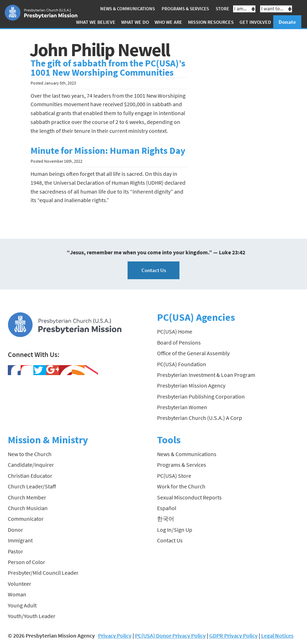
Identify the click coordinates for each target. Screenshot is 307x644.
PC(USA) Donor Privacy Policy (170, 635)
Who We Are (168, 22)
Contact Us (154, 270)
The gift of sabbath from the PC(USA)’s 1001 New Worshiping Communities (108, 68)
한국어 (166, 519)
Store (222, 9)
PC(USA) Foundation (182, 364)
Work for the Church (181, 486)
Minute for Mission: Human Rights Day (108, 151)
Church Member (27, 497)
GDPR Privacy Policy (233, 635)
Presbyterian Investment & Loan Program (206, 375)
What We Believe (96, 22)
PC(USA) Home (175, 331)
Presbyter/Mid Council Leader (43, 573)
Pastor (15, 551)
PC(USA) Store (174, 476)
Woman (17, 594)
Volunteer (20, 584)
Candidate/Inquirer (31, 465)
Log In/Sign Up (175, 530)
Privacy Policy (115, 635)
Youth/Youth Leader (32, 616)
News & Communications (128, 9)
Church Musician (28, 508)
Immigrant (20, 540)
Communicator (26, 519)
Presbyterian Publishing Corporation (201, 396)
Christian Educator (30, 476)
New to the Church (30, 454)
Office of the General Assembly (193, 353)
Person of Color (26, 562)
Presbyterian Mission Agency (191, 385)
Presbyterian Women (182, 407)
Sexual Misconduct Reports (189, 497)
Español (167, 508)
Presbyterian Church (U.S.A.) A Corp (200, 418)
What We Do (135, 22)
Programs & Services (185, 9)
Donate (287, 22)
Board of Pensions (179, 342)
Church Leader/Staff (32, 486)
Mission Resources (211, 22)
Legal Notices (277, 635)
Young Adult (22, 605)
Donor (15, 530)
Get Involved (255, 22)
